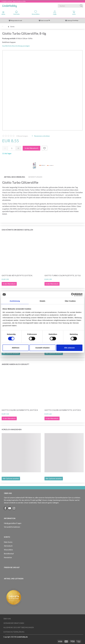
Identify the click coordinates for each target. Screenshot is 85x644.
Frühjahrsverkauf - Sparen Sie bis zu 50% (14, 1)
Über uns (7, 619)
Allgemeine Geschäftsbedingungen (19, 627)
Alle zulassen (69, 348)
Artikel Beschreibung (14, 177)
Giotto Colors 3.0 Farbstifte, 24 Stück (20, 410)
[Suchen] (81, 6)
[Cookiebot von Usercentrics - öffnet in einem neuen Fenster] (73, 295)
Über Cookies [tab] (70, 301)
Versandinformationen (12, 527)
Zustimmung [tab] (15, 301)
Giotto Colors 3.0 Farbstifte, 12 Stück (63, 410)
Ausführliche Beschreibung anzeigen (16, 46)
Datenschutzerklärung (14, 632)
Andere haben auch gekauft (15, 364)
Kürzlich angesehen (12, 429)
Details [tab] (42, 301)
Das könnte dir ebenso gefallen (17, 230)
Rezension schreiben (42, 136)
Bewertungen (22, 136)
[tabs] (74, 13)
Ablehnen (16, 348)
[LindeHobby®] (10, 5)
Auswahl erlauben (42, 348)
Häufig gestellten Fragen (13, 523)
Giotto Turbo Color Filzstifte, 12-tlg (63, 275)
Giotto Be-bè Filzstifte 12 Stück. (17, 275)
